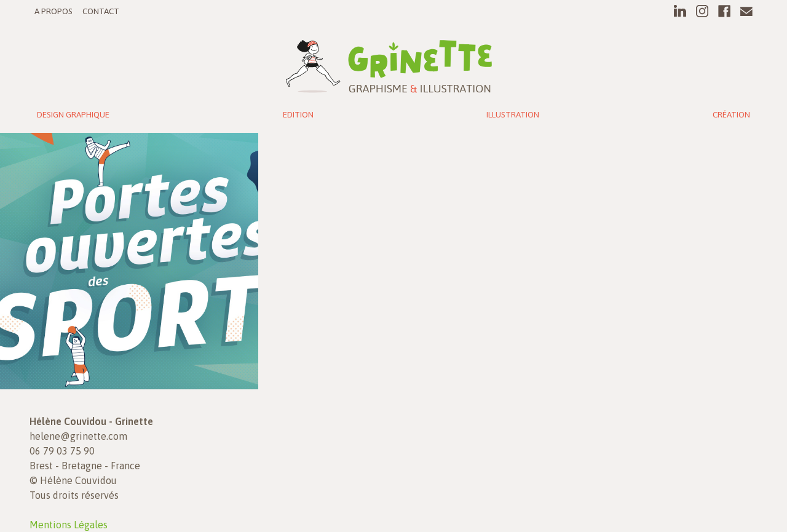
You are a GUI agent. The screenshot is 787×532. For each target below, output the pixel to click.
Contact (101, 11)
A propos (53, 11)
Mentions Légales (69, 525)
